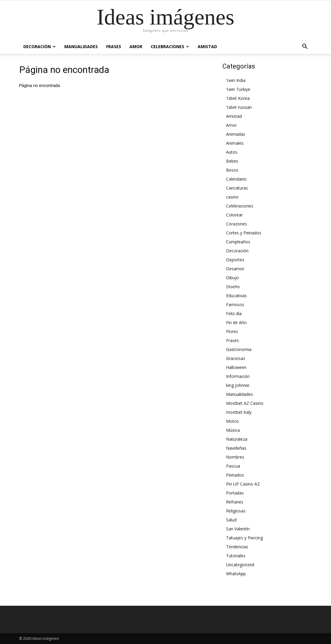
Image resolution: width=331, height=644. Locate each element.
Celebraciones (170, 46)
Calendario (236, 179)
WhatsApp (236, 574)
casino (232, 197)
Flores (232, 331)
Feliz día (234, 313)
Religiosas (236, 511)
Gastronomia (239, 349)
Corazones (237, 224)
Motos (232, 421)
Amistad (207, 46)
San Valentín (238, 529)
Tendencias (237, 547)
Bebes (232, 161)
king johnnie (238, 385)
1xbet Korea (238, 98)
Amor (136, 46)
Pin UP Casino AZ (243, 484)
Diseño (233, 287)
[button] (305, 47)
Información (238, 376)
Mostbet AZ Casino (245, 403)
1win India (236, 80)
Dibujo (232, 278)
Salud (231, 520)
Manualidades (81, 46)
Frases (114, 46)
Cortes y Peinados (244, 233)
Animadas (236, 134)
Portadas (235, 493)
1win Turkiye (238, 89)
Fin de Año (236, 322)
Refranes (235, 502)
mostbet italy (239, 412)
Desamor (235, 269)
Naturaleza (237, 439)
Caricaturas (237, 188)
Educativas (236, 296)
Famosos (235, 305)
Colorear (234, 215)
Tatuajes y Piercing (244, 538)
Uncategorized (240, 565)
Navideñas (236, 448)
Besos (232, 170)
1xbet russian (239, 107)
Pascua (233, 466)
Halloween (236, 367)
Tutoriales (236, 556)
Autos (232, 152)
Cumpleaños (238, 242)
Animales (235, 143)
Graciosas (236, 358)
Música (233, 430)
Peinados (235, 475)
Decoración (39, 46)
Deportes (235, 260)
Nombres (235, 457)
